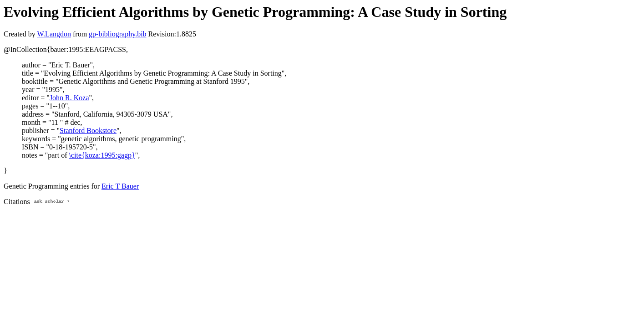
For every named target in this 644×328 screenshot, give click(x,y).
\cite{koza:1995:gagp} (102, 155)
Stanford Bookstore (88, 131)
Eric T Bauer (120, 186)
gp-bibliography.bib (118, 34)
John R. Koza (69, 98)
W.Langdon (54, 34)
